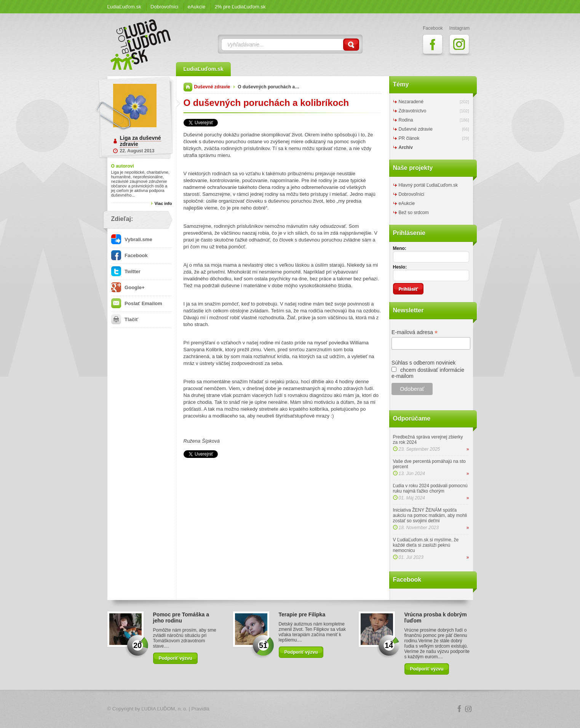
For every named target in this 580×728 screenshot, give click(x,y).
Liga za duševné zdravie (141, 141)
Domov (188, 87)
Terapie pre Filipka (302, 614)
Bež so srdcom (414, 213)
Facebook (129, 255)
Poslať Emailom (137, 303)
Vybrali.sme (132, 239)
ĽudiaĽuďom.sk (124, 7)
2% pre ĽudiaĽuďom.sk (240, 7)
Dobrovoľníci (164, 7)
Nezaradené (411, 102)
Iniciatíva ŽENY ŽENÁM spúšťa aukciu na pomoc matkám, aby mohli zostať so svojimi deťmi (430, 515)
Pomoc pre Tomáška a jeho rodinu (181, 618)
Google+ (128, 287)
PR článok (409, 138)
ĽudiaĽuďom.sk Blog (141, 45)
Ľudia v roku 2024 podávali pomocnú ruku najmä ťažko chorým (430, 488)
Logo (290, 709)
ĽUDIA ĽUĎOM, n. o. (164, 709)
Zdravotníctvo (413, 111)
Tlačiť (125, 319)
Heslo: (400, 267)
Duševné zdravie (212, 87)
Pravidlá (201, 709)
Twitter (126, 271)
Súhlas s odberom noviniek (423, 363)
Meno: (400, 248)
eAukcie (197, 7)
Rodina (406, 120)
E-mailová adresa (415, 332)
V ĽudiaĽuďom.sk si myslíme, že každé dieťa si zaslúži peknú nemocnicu (426, 545)
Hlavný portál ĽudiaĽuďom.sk (428, 185)
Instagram (468, 709)
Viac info (163, 203)
